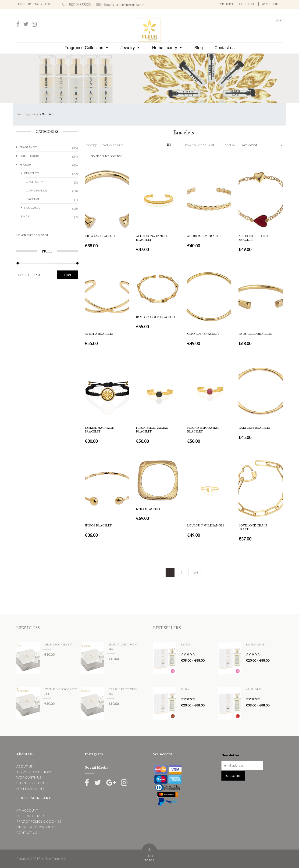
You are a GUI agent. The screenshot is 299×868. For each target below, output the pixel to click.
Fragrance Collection (87, 48)
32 (201, 145)
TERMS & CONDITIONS (34, 772)
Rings (25, 216)
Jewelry (130, 48)
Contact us (224, 48)
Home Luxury (167, 48)
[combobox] (262, 145)
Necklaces (32, 208)
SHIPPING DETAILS (31, 816)
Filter (67, 275)
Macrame (33, 199)
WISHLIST (226, 4)
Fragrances (28, 147)
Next (195, 572)
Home (21, 114)
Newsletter (230, 755)
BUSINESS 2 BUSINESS (33, 783)
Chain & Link (35, 182)
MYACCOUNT (271, 4)
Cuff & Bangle (36, 190)
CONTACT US (27, 833)
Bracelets (32, 173)
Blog (199, 48)
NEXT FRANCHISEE (31, 789)
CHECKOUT (247, 4)
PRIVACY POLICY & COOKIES (39, 821)
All (213, 145)
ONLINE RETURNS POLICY (36, 827)
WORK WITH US (29, 777)
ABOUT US (24, 766)
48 (207, 145)
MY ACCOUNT (27, 810)
